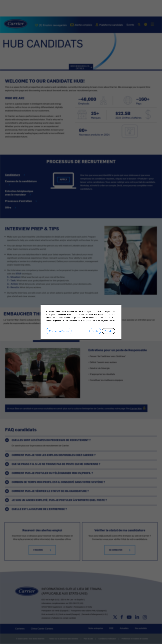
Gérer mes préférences (59, 331)
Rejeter (95, 331)
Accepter (109, 331)
